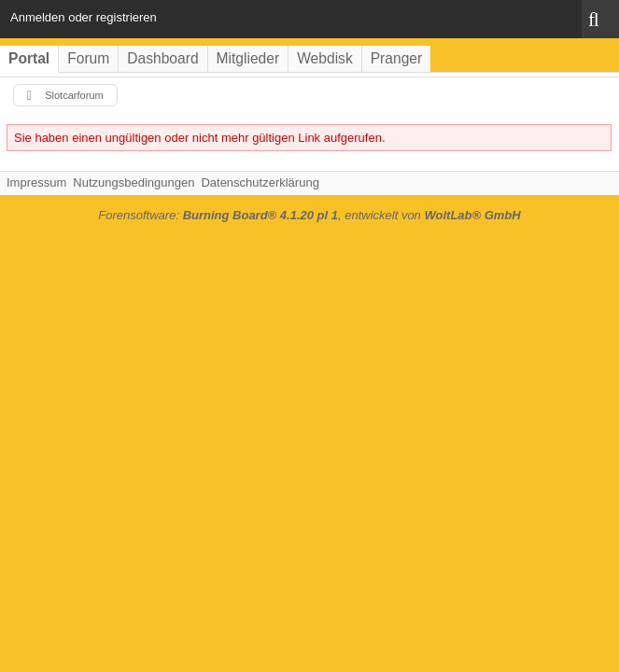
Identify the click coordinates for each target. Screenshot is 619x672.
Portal (29, 58)
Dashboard (162, 58)
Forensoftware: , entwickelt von (309, 215)
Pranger (396, 58)
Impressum (36, 182)
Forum (88, 58)
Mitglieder (248, 58)
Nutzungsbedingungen (134, 182)
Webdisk (325, 58)
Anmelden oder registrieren (84, 17)
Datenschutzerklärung (260, 182)
